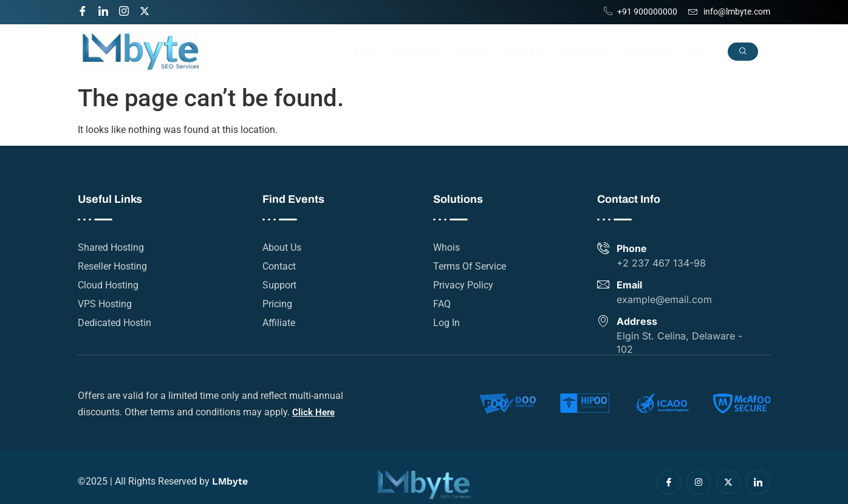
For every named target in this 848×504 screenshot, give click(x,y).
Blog (696, 51)
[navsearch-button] (743, 52)
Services (414, 51)
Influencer (649, 51)
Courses (470, 51)
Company (586, 51)
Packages (524, 51)
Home (362, 51)
